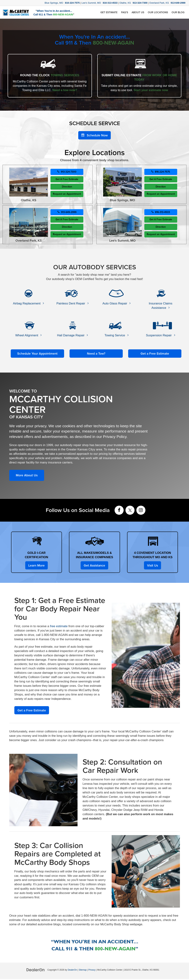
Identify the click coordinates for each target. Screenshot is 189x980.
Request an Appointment (67, 194)
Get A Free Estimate (67, 179)
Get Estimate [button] (109, 12)
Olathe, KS (125, 3)
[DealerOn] (36, 971)
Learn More (36, 566)
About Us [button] (138, 12)
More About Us (27, 476)
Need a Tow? (96, 354)
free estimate (59, 627)
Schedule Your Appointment (37, 354)
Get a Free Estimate (155, 354)
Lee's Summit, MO (92, 3)
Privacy (92, 971)
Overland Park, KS (159, 3)
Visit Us (153, 566)
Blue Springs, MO (54, 3)
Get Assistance (94, 566)
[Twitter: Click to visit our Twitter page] (130, 511)
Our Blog (178, 12)
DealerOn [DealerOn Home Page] (72, 971)
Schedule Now (94, 135)
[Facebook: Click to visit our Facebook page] (119, 511)
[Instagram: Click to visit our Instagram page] (141, 511)
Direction (67, 187)
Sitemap (83, 971)
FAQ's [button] (125, 12)
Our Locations (158, 12)
